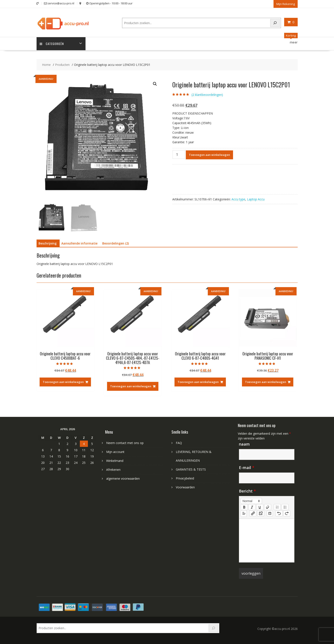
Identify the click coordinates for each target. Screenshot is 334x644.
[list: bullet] (285, 507)
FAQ (179, 443)
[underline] (260, 507)
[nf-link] (253, 513)
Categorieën (52, 44)
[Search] (275, 23)
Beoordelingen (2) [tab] (116, 243)
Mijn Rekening (286, 4)
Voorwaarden (185, 487)
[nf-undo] (279, 513)
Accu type (238, 199)
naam (244, 444)
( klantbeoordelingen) (207, 94)
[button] (155, 84)
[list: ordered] (277, 507)
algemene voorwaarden (123, 478)
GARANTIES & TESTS (191, 469)
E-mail (247, 467)
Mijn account (115, 452)
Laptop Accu (256, 199)
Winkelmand (115, 460)
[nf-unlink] (261, 513)
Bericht (247, 491)
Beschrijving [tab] (48, 243)
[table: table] (270, 513)
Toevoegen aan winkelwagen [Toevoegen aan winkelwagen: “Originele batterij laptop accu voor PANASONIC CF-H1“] (266, 382)
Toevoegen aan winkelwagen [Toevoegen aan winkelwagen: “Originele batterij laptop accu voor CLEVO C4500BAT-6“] (63, 382)
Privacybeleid (185, 478)
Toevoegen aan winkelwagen (209, 155)
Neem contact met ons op (125, 443)
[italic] (252, 507)
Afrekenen (113, 469)
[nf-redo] (287, 513)
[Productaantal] (179, 154)
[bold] (244, 507)
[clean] (268, 507)
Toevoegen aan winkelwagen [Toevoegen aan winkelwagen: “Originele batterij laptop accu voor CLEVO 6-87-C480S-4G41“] (198, 382)
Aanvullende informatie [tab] (79, 243)
